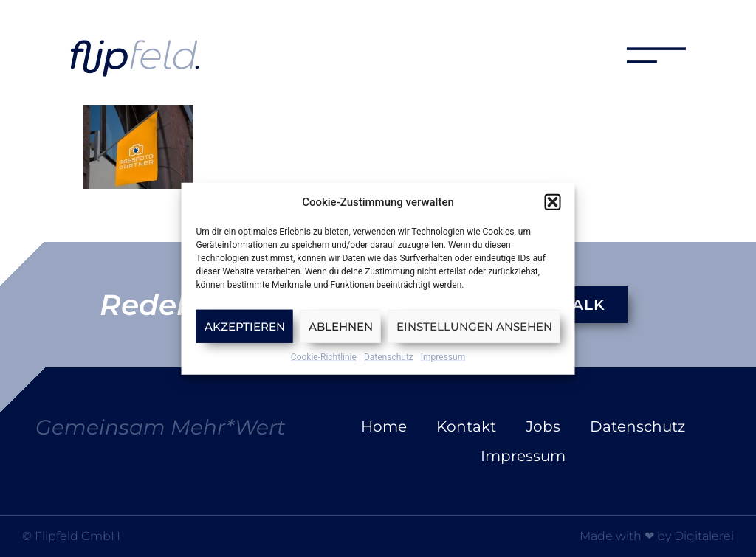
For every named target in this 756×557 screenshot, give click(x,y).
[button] (553, 202)
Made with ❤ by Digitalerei (657, 536)
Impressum (443, 357)
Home (384, 426)
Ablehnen (341, 326)
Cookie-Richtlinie (324, 357)
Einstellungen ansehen (474, 326)
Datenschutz (389, 357)
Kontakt (466, 426)
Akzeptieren (245, 326)
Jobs (543, 426)
